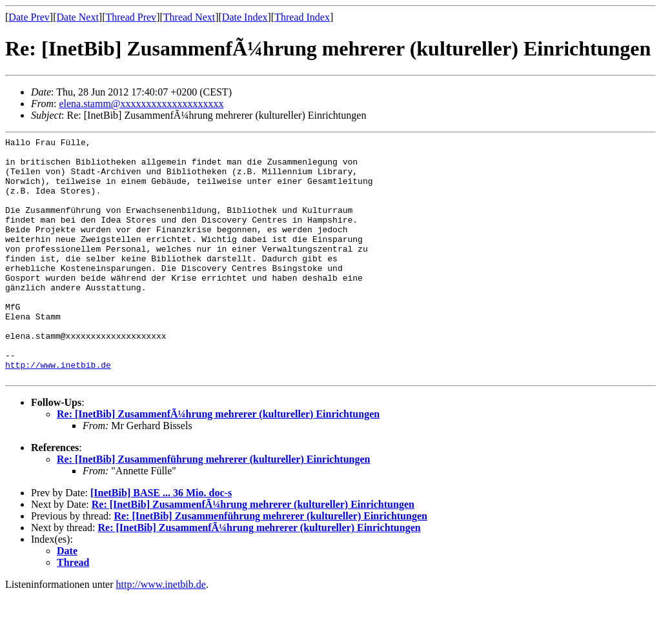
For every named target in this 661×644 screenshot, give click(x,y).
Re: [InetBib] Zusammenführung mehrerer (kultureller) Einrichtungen (213, 508)
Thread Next (189, 17)
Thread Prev (131, 17)
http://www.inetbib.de (58, 411)
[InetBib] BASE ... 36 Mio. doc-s (161, 541)
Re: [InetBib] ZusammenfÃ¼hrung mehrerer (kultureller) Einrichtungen (218, 462)
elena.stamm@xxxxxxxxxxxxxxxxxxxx (141, 104)
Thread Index (302, 17)
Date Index (245, 17)
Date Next (78, 17)
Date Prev (29, 17)
